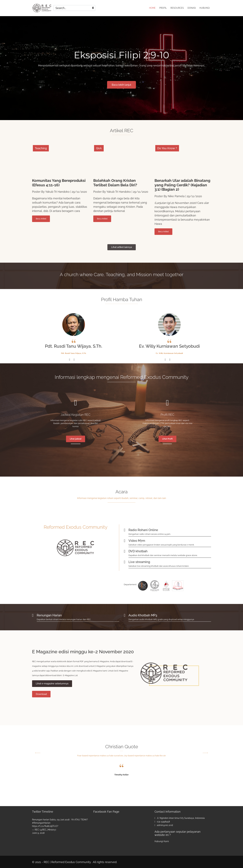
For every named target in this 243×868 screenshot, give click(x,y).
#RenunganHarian (41, 822)
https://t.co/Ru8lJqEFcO (45, 826)
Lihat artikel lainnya (122, 247)
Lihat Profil (167, 438)
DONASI (192, 8)
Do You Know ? (167, 148)
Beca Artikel (41, 218)
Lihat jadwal (76, 438)
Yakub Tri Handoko (57, 191)
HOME (152, 8)
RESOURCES (177, 8)
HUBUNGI (204, 8)
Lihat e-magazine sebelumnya (52, 683)
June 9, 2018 (38, 832)
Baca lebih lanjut (122, 84)
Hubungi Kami (162, 841)
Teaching (41, 148)
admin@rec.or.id (165, 825)
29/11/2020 (79, 191)
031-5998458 (163, 821)
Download (41, 694)
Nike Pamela (176, 196)
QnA (99, 148)
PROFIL (163, 8)
